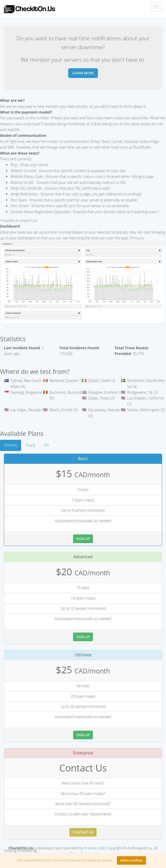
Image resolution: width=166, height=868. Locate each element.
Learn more (83, 73)
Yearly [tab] (31, 445)
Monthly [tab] (11, 445)
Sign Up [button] (83, 539)
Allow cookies (131, 860)
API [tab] (46, 445)
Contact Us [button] (83, 832)
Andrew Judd (94, 848)
